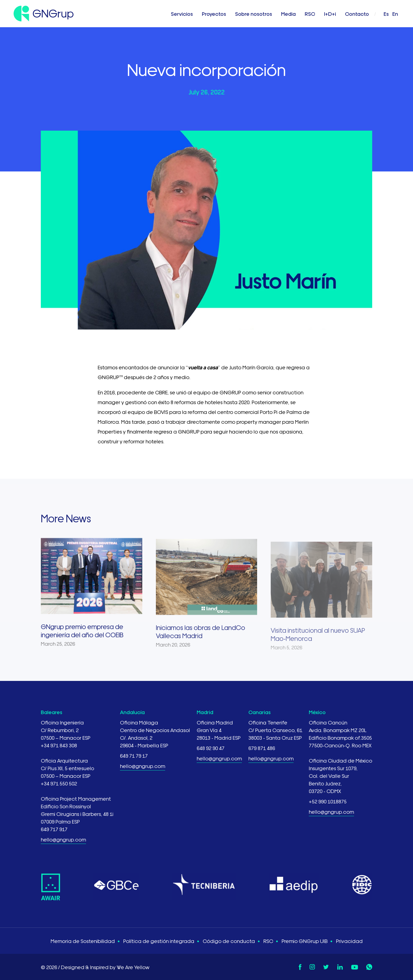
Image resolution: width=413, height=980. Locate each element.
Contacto (357, 14)
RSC (310, 14)
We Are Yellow (133, 967)
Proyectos (214, 14)
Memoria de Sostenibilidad (83, 941)
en (395, 14)
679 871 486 (262, 748)
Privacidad (349, 941)
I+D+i (330, 14)
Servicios (182, 14)
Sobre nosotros (254, 14)
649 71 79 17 (134, 755)
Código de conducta (229, 941)
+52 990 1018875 (328, 801)
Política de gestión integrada (159, 941)
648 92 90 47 (211, 748)
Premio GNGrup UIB (305, 941)
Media (288, 14)
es (386, 14)
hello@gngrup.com (63, 839)
